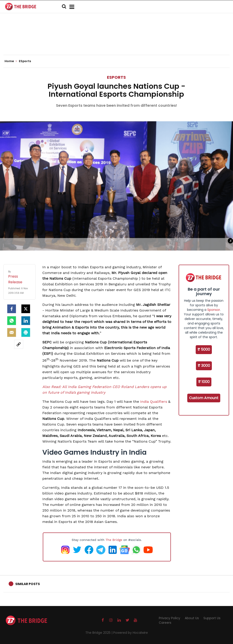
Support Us (212, 618)
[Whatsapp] (12, 321)
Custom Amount (204, 398)
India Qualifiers (154, 402)
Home (11, 61)
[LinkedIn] (26, 321)
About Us (192, 618)
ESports (116, 77)
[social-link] (19, 344)
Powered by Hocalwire (131, 633)
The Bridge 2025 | (99, 633)
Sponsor (214, 310)
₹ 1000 (204, 382)
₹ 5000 (204, 349)
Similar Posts (28, 584)
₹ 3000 (204, 366)
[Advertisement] (116, 41)
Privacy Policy (170, 618)
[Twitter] (26, 309)
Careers (165, 623)
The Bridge (114, 540)
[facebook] (12, 309)
